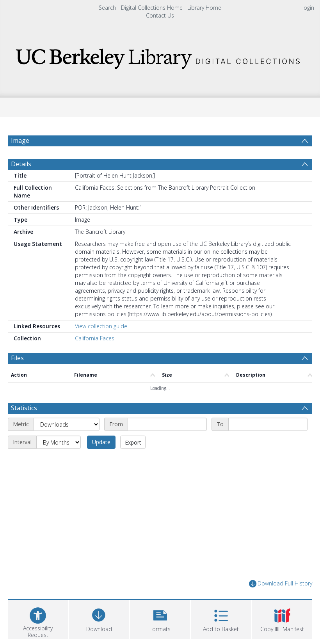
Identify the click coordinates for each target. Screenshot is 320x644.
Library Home (204, 8)
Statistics (24, 408)
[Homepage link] (160, 56)
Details (21, 164)
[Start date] (167, 424)
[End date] (268, 424)
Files (17, 358)
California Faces (95, 338)
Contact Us (160, 15)
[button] (160, 618)
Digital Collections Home (152, 8)
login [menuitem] (308, 8)
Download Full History (281, 584)
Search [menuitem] (107, 8)
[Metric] (67, 424)
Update (101, 442)
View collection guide (101, 326)
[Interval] (59, 442)
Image (20, 141)
